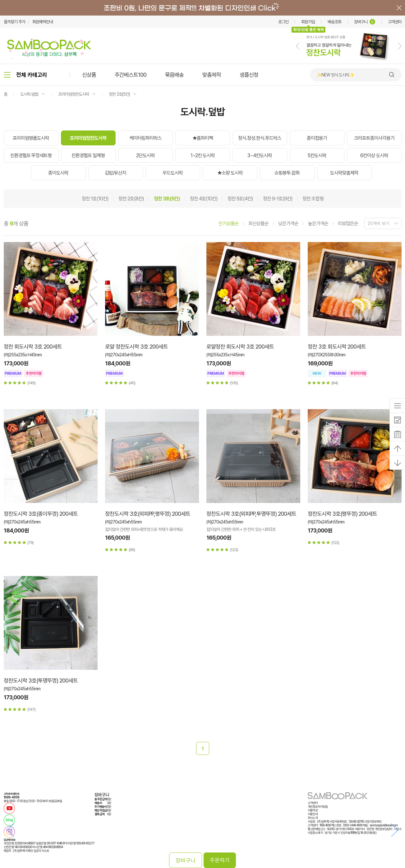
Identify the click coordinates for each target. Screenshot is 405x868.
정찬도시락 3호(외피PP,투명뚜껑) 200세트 (251, 514)
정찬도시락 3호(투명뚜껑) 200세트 (41, 681)
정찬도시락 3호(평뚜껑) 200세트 (342, 514)
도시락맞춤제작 (344, 173)
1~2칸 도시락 (203, 155)
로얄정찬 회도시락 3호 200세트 (240, 347)
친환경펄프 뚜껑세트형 (31, 155)
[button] (298, 46)
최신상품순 (258, 224)
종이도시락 (58, 173)
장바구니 (365, 22)
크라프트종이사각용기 (374, 138)
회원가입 (308, 22)
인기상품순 (229, 224)
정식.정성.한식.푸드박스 (260, 138)
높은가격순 (318, 224)
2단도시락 (145, 155)
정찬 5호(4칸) (240, 199)
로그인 (283, 22)
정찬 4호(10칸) (204, 199)
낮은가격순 (288, 224)
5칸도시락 (317, 155)
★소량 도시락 (230, 173)
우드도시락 (173, 173)
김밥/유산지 (115, 173)
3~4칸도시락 (260, 155)
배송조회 (334, 22)
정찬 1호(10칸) (95, 199)
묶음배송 (174, 75)
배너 (202, 8)
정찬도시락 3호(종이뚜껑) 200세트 (41, 514)
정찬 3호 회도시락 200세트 (337, 347)
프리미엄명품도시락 (31, 138)
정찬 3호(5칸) (119, 94)
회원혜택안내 (43, 22)
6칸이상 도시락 (374, 155)
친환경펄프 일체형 (88, 155)
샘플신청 (249, 75)
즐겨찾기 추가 (14, 22)
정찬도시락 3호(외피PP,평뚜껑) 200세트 (148, 514)
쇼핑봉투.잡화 (287, 173)
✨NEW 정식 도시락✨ (335, 75)
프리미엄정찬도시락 (74, 94)
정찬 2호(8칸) (131, 199)
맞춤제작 (212, 75)
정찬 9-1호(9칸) (278, 199)
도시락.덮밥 (29, 94)
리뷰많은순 (348, 224)
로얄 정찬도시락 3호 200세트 (136, 347)
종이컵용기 (317, 138)
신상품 (89, 75)
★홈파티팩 (203, 138)
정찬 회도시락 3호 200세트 (33, 347)
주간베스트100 (131, 75)
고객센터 (395, 22)
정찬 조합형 (313, 199)
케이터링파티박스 (145, 138)
